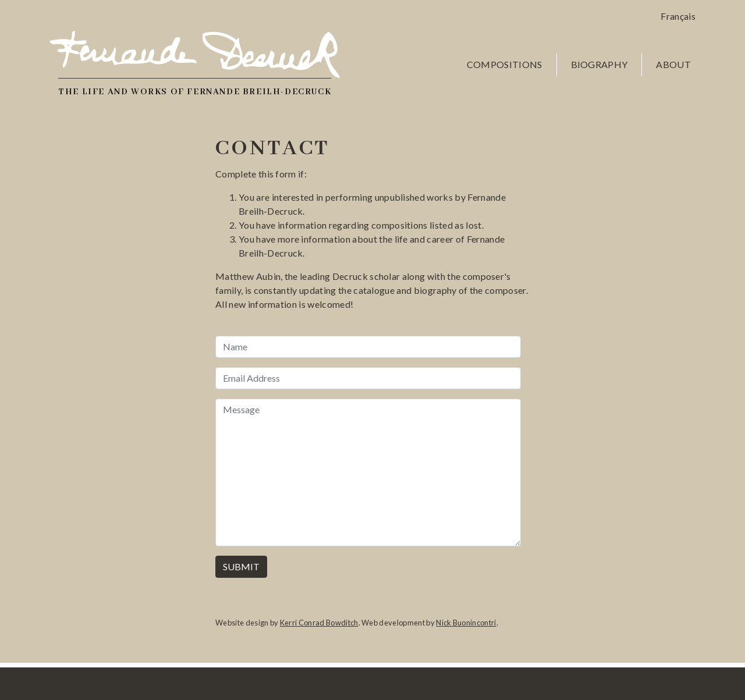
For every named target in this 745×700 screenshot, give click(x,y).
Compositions (505, 64)
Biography (599, 64)
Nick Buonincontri (466, 623)
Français (678, 16)
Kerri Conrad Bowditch (319, 623)
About (673, 64)
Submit (241, 566)
